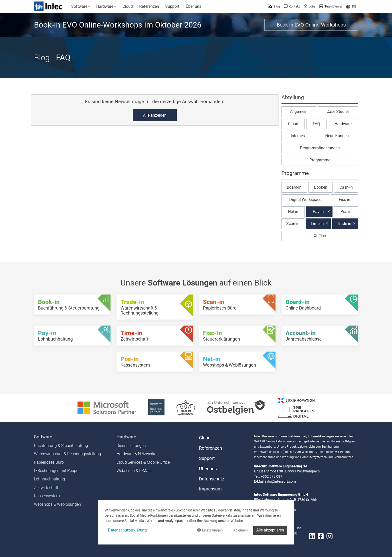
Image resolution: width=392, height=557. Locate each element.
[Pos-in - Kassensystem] (155, 362)
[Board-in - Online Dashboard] (320, 305)
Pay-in (318, 212)
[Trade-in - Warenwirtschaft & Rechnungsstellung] (155, 307)
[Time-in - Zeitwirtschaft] (155, 336)
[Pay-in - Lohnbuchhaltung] (72, 336)
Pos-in (346, 212)
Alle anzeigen (155, 115)
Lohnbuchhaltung (49, 479)
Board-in (294, 187)
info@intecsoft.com (280, 481)
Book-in (321, 187)
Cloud (293, 124)
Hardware (343, 124)
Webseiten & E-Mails (134, 471)
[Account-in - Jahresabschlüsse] (320, 336)
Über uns (208, 469)
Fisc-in (344, 200)
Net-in (293, 212)
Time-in (317, 224)
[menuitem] (81, 7)
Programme (320, 160)
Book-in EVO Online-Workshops (311, 25)
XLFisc (320, 236)
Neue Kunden (337, 136)
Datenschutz (212, 479)
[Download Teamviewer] (331, 6)
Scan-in (293, 224)
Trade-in (344, 224)
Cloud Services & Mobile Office (143, 462)
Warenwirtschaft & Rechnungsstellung (67, 454)
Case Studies (338, 111)
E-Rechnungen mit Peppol (57, 471)
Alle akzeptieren (270, 530)
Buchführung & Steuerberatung (61, 446)
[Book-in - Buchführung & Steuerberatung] (72, 305)
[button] (351, 6)
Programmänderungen (320, 148)
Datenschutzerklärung (127, 530)
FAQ (316, 124)
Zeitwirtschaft (46, 488)
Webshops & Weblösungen (57, 504)
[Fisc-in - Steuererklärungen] (237, 336)
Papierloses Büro (49, 462)
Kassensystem (47, 496)
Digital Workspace (305, 200)
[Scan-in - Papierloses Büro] (237, 305)
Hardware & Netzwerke (136, 454)
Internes (298, 136)
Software (43, 437)
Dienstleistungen (131, 446)
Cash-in (346, 187)
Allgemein (299, 111)
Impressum (210, 489)
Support (207, 458)
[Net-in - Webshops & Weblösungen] (237, 362)
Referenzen (210, 448)
